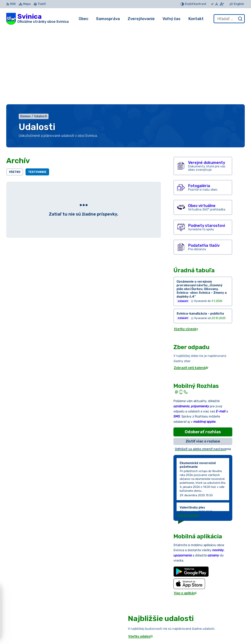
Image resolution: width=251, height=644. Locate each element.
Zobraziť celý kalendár (191, 291)
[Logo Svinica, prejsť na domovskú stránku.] (38, 19)
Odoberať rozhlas (203, 355)
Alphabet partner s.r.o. (64, 601)
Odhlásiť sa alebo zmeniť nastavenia (203, 373)
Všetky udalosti (140, 560)
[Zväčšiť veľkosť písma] (222, 4)
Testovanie (37, 95)
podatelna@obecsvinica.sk (219, 636)
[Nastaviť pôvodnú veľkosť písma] (217, 4)
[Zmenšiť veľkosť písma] (212, 4)
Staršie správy (188, 438)
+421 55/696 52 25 (213, 631)
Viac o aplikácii (185, 517)
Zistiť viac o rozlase (203, 365)
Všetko (15, 95)
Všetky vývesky (186, 252)
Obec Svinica (41, 605)
